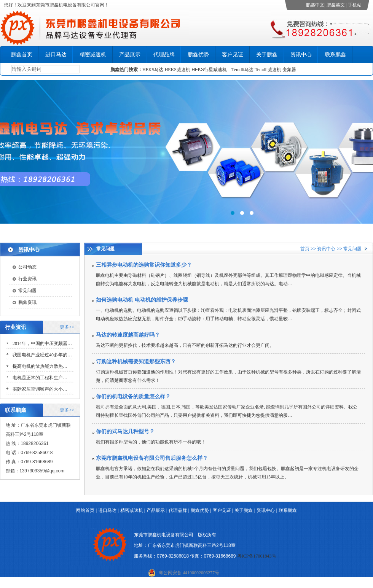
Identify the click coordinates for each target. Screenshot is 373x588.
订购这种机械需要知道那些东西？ (136, 362)
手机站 (355, 5)
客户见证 (233, 55)
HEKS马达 (153, 70)
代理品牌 (164, 55)
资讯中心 (301, 55)
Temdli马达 (242, 70)
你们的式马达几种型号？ (125, 431)
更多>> (67, 327)
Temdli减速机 (269, 70)
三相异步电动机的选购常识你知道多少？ (144, 265)
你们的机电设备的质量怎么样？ (133, 397)
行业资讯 (27, 279)
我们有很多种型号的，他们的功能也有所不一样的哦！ (151, 442)
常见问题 (27, 291)
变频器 (289, 70)
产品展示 (130, 55)
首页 (305, 249)
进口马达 (56, 55)
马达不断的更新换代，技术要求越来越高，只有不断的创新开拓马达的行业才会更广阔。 (185, 345)
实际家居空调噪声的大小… (40, 389)
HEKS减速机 (178, 70)
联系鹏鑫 (335, 55)
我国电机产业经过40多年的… (42, 355)
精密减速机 (93, 55)
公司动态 (27, 267)
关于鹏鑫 (267, 55)
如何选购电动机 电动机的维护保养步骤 (142, 300)
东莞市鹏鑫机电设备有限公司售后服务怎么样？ (152, 458)
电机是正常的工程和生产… (40, 378)
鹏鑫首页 (22, 55)
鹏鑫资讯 (27, 302)
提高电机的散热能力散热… (40, 366)
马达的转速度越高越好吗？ (128, 335)
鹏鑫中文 (315, 5)
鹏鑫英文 (336, 5)
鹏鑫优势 (198, 55)
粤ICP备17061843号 (257, 556)
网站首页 (85, 510)
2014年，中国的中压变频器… (42, 343)
